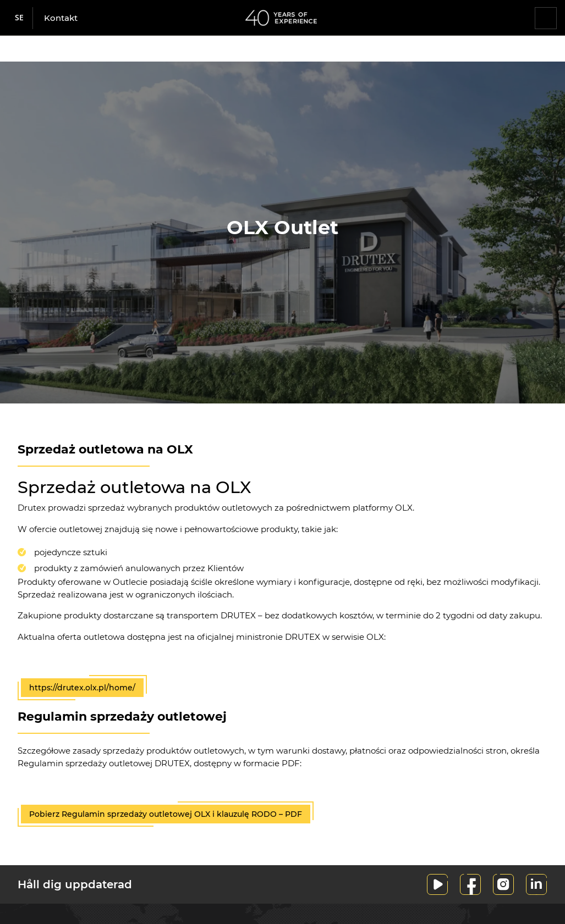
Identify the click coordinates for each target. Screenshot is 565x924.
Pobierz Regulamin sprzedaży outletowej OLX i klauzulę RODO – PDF (166, 814)
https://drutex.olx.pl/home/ (82, 688)
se (19, 17)
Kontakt (61, 18)
